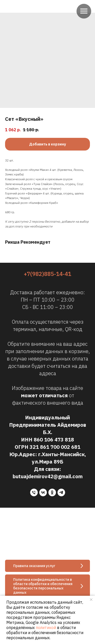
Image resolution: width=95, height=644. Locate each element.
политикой (46, 628)
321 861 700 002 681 (55, 447)
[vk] (43, 492)
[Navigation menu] (84, 11)
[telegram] (61, 492)
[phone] (34, 492)
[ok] (52, 492)
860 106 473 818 (54, 440)
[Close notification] (91, 600)
